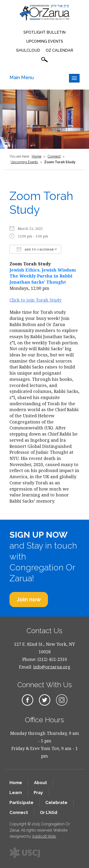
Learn (16, 793)
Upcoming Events (45, 41)
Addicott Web (44, 836)
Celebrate (56, 802)
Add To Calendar (35, 249)
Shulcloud (28, 50)
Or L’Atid (49, 812)
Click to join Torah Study (35, 300)
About (40, 783)
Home (37, 156)
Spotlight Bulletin (44, 32)
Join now (29, 599)
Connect (54, 156)
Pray (38, 793)
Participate (21, 802)
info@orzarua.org (52, 667)
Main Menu (22, 77)
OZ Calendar (59, 50)
